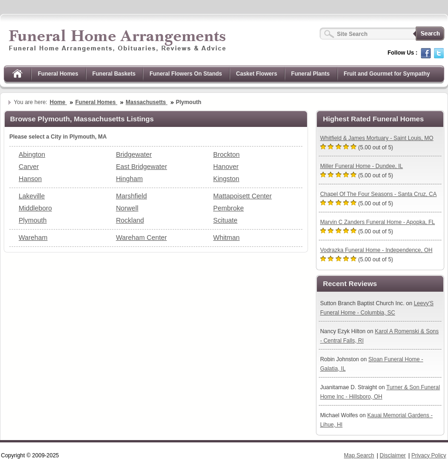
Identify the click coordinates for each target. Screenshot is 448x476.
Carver (29, 167)
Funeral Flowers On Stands (185, 74)
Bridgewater (134, 154)
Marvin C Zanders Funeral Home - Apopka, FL (378, 222)
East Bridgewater (141, 167)
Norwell (127, 208)
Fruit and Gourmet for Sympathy (387, 74)
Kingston (226, 179)
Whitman (227, 238)
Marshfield (131, 196)
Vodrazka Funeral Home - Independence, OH (376, 250)
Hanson (30, 179)
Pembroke (229, 208)
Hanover (226, 167)
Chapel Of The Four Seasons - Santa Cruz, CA (378, 194)
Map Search (359, 455)
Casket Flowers (257, 74)
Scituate (225, 220)
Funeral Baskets (114, 74)
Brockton (227, 154)
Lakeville (32, 196)
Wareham (33, 238)
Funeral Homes (58, 74)
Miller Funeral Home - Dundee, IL (361, 166)
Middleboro (35, 208)
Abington (32, 154)
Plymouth (33, 220)
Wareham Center (141, 238)
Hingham (129, 179)
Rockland (130, 220)
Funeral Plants (311, 74)
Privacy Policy (429, 455)
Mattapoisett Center (243, 196)
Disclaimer (393, 455)
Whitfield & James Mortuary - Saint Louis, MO (377, 138)
